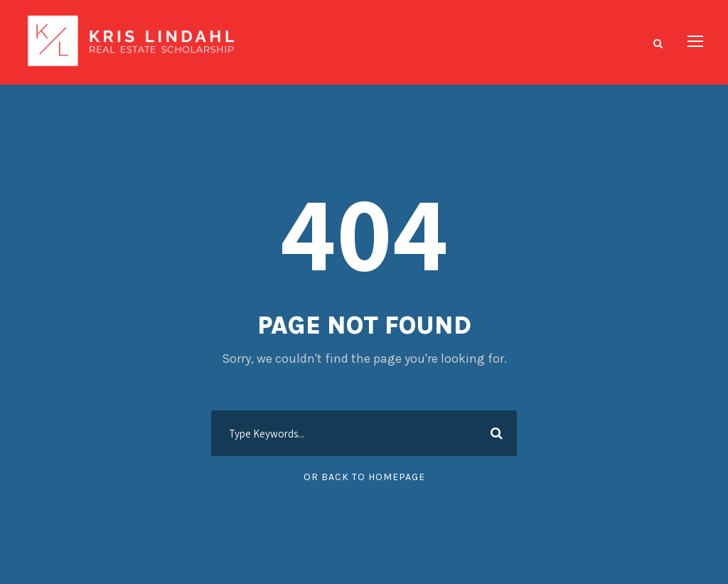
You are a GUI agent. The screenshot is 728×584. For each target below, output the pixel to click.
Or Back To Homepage (364, 477)
